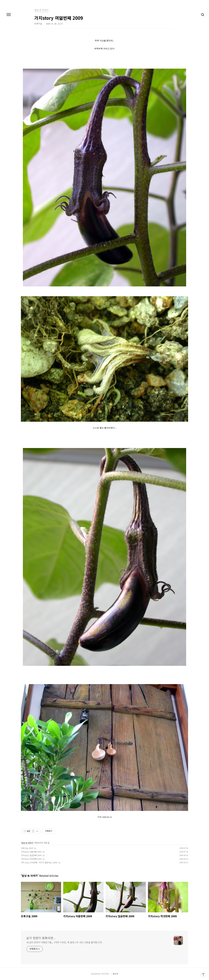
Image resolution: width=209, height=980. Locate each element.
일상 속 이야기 (27, 843)
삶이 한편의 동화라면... (41, 938)
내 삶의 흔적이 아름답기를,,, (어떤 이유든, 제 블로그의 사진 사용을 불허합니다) (64, 942)
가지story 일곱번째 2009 (31, 855)
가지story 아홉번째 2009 (31, 852)
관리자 (115, 974)
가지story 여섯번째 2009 (31, 859)
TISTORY (105, 974)
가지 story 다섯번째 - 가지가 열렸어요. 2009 (39, 862)
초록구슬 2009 (27, 848)
